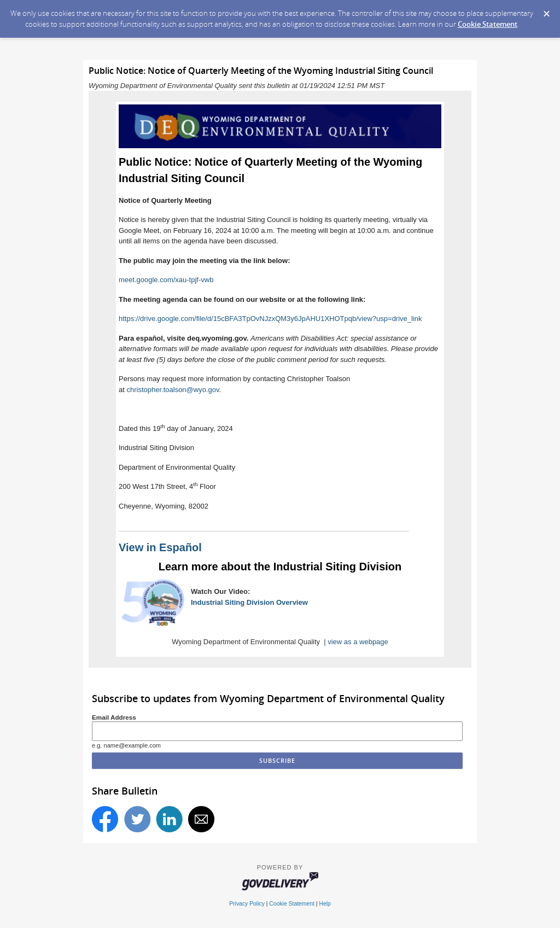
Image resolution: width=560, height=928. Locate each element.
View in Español (160, 547)
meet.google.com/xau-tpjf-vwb (166, 280)
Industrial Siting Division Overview (249, 602)
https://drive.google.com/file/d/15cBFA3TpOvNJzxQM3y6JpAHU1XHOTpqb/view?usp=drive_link (270, 319)
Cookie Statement (488, 24)
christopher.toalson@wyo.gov (173, 390)
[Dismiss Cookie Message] (546, 10)
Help (325, 904)
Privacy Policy (247, 904)
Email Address (114, 717)
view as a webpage (358, 642)
